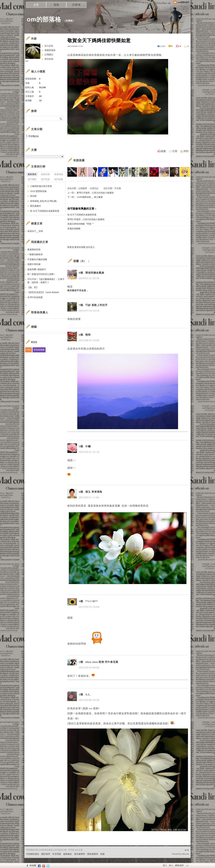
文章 (36, 5)
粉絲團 (33, 865)
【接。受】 (33, 287)
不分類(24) (33, 136)
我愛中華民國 (34, 264)
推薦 (163, 151)
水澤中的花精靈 (35, 297)
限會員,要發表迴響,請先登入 (81, 247)
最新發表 (32, 174)
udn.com (185, 854)
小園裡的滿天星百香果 (41, 186)
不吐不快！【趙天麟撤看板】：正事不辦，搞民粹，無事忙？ (46, 281)
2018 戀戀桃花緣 (38, 191)
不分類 (118, 188)
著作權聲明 (80, 854)
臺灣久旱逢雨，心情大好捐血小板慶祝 (95, 193)
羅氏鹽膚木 (36, 206)
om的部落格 (44, 19)
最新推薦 (59, 174)
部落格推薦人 (40, 312)
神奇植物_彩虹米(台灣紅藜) (43, 201)
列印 (186, 151)
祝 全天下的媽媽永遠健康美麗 (82, 215)
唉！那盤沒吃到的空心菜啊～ (42, 274)
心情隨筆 (83, 188)
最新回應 (45, 174)
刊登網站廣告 (33, 854)
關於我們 (46, 854)
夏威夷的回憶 (34, 250)
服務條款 (68, 854)
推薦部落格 (50, 50)
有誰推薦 (79, 160)
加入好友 (49, 46)
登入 (165, 865)
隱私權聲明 (93, 854)
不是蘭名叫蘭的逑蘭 (37, 259)
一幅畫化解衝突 (35, 254)
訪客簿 (76, 5)
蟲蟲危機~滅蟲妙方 (37, 269)
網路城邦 (179, 865)
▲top (187, 850)
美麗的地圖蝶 (74, 229)
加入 (171, 865)
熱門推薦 (59, 179)
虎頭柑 (33, 196)
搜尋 (61, 119)
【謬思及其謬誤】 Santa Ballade (43, 292)
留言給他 (49, 59)
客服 (102, 854)
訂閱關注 (49, 55)
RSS (28, 350)
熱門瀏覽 (32, 179)
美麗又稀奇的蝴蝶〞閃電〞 (80, 224)
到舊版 (69, 21)
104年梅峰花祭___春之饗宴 (90, 197)
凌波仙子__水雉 (35, 231)
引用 (175, 151)
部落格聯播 (39, 350)
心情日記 (94, 188)
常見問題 (57, 854)
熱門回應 (45, 179)
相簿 (56, 5)
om (27, 61)
